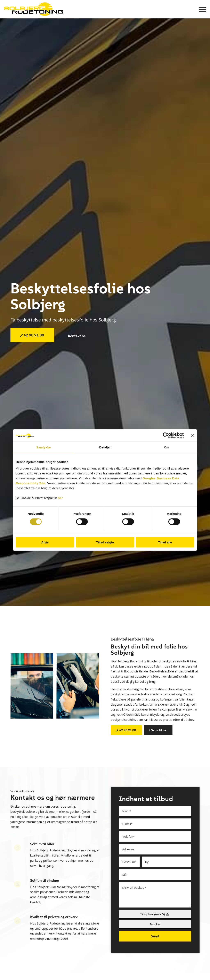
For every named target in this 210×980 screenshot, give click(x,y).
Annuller (155, 924)
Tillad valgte (105, 542)
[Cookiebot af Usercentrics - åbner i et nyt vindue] (166, 436)
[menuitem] (201, 9)
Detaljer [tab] (105, 447)
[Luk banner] (193, 436)
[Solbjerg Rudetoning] (35, 9)
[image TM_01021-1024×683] (33, 688)
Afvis (45, 542)
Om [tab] (166, 447)
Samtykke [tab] (44, 447)
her (60, 498)
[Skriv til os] (158, 730)
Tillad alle (165, 542)
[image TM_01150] (79, 688)
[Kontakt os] (77, 336)
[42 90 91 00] (32, 335)
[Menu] (201, 9)
